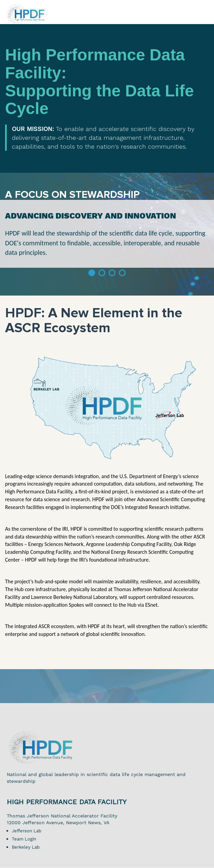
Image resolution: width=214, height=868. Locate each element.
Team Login (24, 839)
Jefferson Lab (27, 831)
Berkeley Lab (26, 847)
